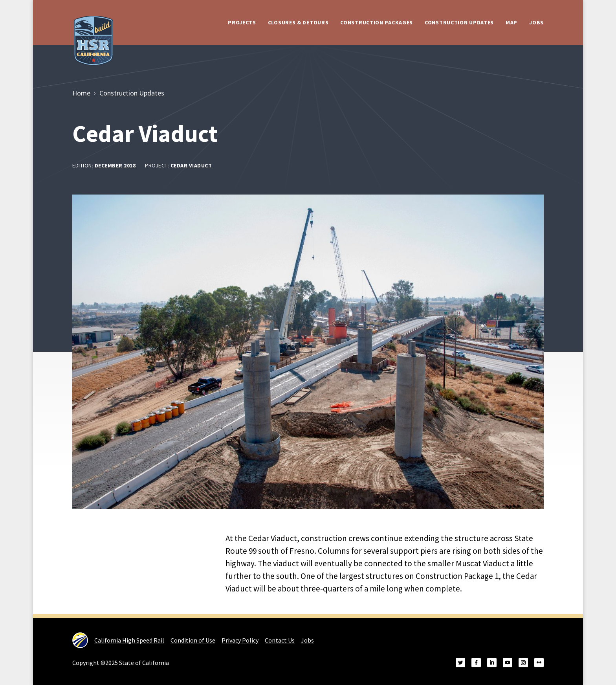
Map (511, 22)
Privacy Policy (240, 640)
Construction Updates (459, 22)
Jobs (536, 22)
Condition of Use (193, 640)
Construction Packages (377, 22)
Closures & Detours (298, 22)
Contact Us (280, 640)
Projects (242, 22)
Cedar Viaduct (191, 165)
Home (81, 93)
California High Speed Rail (118, 640)
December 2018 (115, 165)
